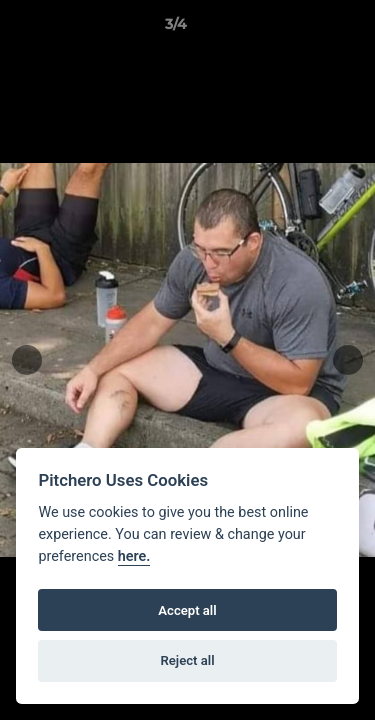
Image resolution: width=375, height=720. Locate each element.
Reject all (187, 660)
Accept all (187, 610)
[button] (303, 29)
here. (134, 556)
